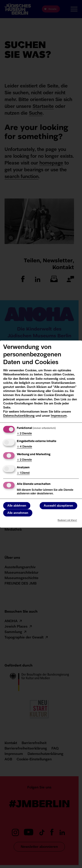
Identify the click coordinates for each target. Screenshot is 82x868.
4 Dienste (24, 447)
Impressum (59, 416)
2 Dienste (24, 434)
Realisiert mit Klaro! (67, 520)
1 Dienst (23, 473)
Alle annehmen (18, 513)
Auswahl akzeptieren (58, 506)
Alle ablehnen (17, 506)
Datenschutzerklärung (19, 416)
